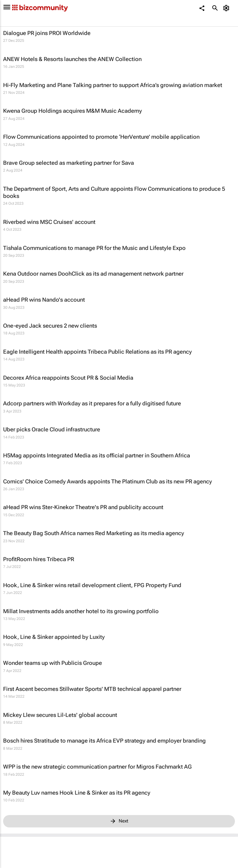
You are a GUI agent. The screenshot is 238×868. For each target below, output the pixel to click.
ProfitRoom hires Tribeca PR (39, 559)
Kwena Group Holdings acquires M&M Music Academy (73, 111)
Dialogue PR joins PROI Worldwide (47, 33)
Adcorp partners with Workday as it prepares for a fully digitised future (92, 403)
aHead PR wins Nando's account (44, 300)
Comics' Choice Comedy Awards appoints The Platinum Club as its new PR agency (108, 481)
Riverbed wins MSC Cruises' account (49, 222)
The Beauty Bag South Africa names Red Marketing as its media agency (94, 533)
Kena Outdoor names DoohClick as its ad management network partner (93, 274)
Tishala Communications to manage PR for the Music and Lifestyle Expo (94, 248)
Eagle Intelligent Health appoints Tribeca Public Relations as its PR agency (97, 352)
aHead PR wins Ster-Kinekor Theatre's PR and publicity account (83, 507)
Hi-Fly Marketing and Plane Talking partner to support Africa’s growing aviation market (113, 85)
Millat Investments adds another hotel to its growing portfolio (81, 611)
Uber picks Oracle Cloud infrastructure (52, 429)
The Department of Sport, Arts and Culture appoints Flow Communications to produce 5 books (114, 192)
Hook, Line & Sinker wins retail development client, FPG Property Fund (92, 585)
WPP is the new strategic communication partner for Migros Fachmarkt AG (97, 767)
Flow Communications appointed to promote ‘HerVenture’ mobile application (101, 137)
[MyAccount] (227, 8)
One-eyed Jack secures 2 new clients (50, 326)
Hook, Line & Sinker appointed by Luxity (54, 637)
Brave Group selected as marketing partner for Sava (68, 163)
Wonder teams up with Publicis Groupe (53, 663)
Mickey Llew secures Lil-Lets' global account (60, 715)
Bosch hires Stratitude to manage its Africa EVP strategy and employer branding (104, 741)
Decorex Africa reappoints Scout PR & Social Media (68, 378)
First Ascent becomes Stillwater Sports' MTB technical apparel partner (92, 689)
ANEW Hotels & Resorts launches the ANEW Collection (72, 59)
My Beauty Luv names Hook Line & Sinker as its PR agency (77, 793)
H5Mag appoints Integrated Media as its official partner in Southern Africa (97, 455)
